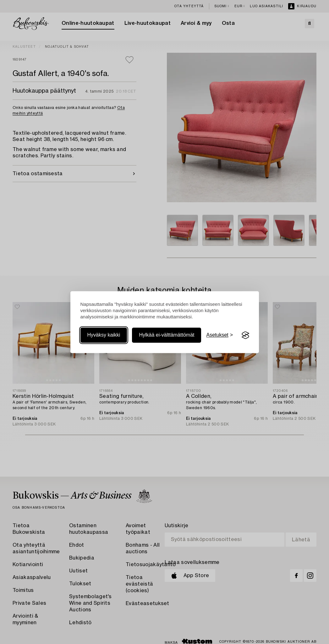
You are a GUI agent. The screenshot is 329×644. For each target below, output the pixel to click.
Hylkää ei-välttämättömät (167, 335)
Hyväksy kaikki (104, 335)
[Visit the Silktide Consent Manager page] (245, 335)
